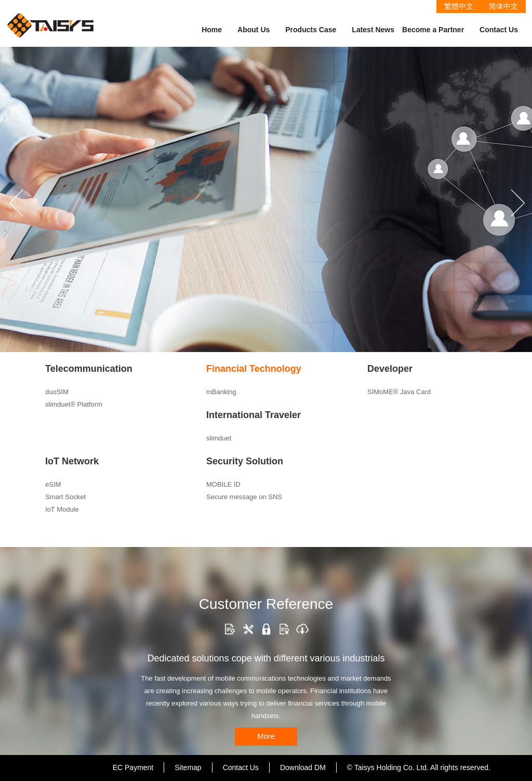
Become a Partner (433, 30)
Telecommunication (89, 369)
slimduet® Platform (74, 404)
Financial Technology (254, 369)
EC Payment (133, 767)
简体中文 (503, 6)
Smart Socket (65, 497)
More (266, 736)
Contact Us (499, 30)
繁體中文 (459, 6)
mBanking (221, 392)
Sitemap (188, 767)
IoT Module (62, 509)
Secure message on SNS (244, 497)
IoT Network (72, 461)
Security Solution (245, 461)
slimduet (219, 438)
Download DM (303, 767)
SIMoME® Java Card (399, 392)
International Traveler (254, 415)
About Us (254, 30)
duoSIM (57, 392)
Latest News (373, 30)
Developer (390, 369)
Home (212, 30)
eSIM (53, 484)
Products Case (311, 30)
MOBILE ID (223, 484)
